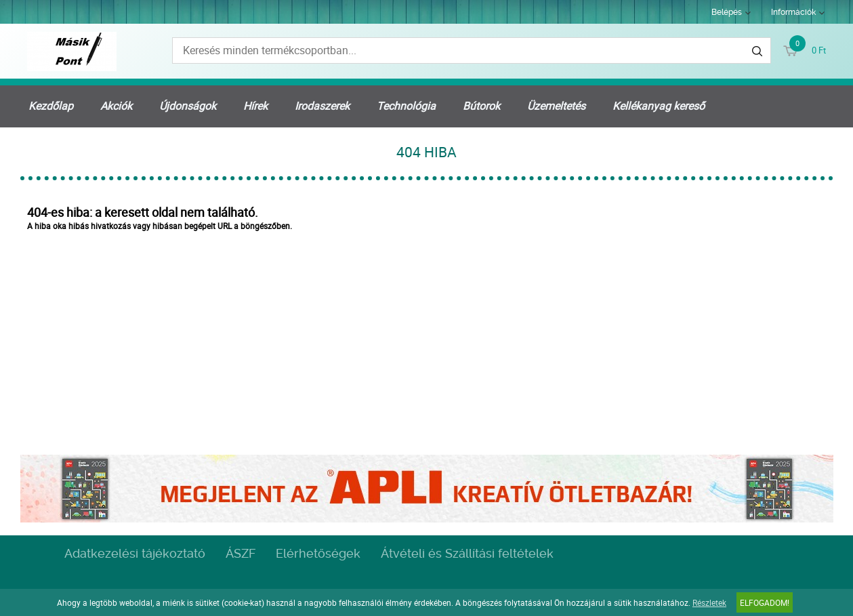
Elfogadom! (765, 602)
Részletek (709, 602)
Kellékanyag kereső (659, 106)
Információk (793, 12)
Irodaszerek (322, 106)
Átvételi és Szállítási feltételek (467, 553)
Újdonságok (188, 106)
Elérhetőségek (318, 553)
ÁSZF (241, 553)
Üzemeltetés (556, 106)
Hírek (255, 106)
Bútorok (481, 106)
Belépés (727, 12)
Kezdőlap (51, 106)
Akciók (116, 106)
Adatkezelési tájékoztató (135, 553)
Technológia (406, 106)
